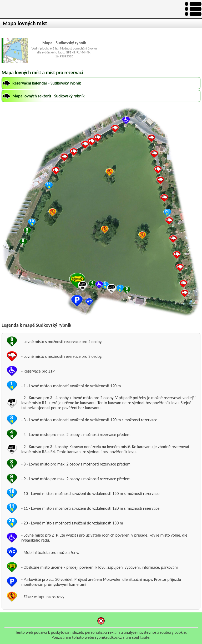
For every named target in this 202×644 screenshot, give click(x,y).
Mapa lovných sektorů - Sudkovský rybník (48, 96)
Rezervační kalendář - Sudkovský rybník (47, 83)
